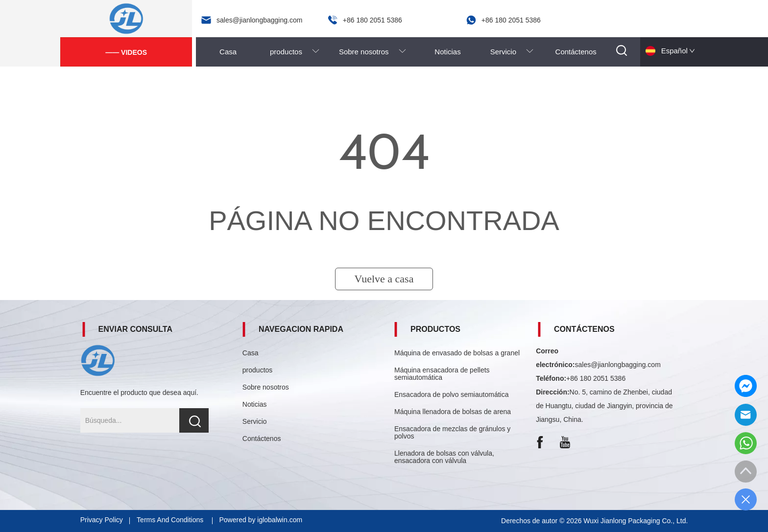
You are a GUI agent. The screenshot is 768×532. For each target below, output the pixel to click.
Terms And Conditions (171, 520)
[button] (295, 51)
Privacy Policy (102, 520)
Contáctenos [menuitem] (576, 52)
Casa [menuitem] (228, 52)
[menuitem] (295, 51)
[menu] (402, 51)
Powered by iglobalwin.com (261, 520)
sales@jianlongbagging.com (618, 365)
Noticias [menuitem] (447, 52)
